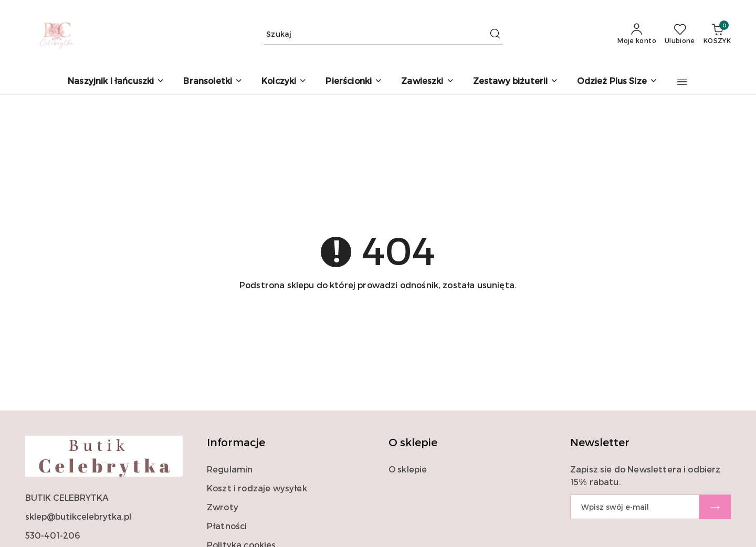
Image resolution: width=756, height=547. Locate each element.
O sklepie (408, 469)
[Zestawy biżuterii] (516, 82)
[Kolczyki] (284, 82)
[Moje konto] (637, 34)
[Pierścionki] (354, 82)
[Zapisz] (715, 507)
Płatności (227, 526)
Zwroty (223, 507)
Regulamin (230, 469)
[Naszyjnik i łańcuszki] (116, 82)
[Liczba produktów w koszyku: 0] (717, 34)
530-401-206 (52, 535)
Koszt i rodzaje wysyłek (257, 488)
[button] (682, 82)
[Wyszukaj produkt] (383, 34)
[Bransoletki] (213, 82)
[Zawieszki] (427, 82)
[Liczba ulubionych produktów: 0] (680, 34)
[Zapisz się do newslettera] (635, 507)
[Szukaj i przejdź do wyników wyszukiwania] (495, 34)
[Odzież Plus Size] (617, 82)
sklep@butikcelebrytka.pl (78, 516)
